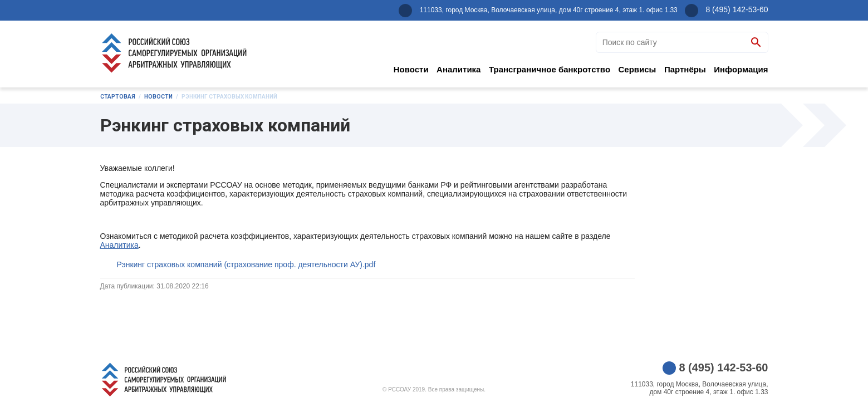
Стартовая (118, 97)
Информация (741, 69)
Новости (411, 69)
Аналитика (458, 69)
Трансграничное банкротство (550, 69)
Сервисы (637, 69)
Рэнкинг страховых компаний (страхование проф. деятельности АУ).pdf (246, 264)
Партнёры (685, 69)
